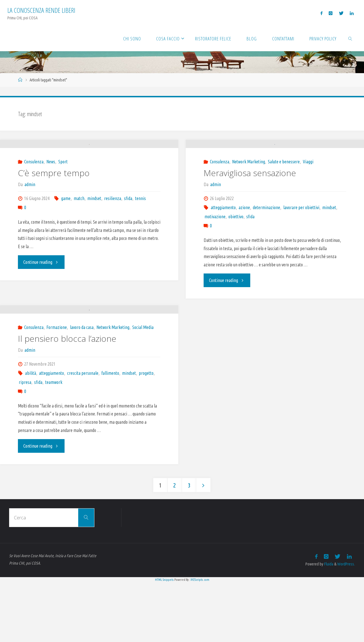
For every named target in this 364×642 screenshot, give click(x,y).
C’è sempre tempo (54, 202)
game (66, 228)
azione (244, 237)
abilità (31, 433)
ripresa (25, 442)
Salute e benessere (284, 191)
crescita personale (83, 433)
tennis (140, 228)
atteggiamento (223, 237)
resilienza (113, 228)
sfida (128, 228)
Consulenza (34, 191)
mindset (94, 228)
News (51, 191)
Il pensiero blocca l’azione (67, 398)
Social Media (143, 387)
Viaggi (308, 191)
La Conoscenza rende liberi (41, 10)
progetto (146, 433)
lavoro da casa (82, 387)
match (79, 228)
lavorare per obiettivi (301, 237)
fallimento (110, 433)
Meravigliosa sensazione (250, 202)
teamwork (54, 442)
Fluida (328, 624)
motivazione (215, 246)
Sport (63, 191)
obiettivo (236, 246)
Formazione (57, 387)
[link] (350, 38)
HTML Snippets (164, 639)
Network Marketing (249, 191)
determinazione (266, 237)
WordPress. (346, 624)
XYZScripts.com (200, 639)
